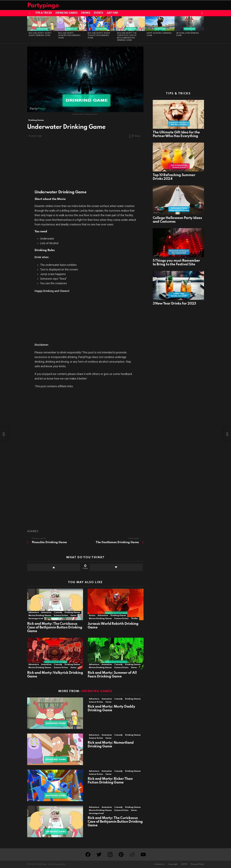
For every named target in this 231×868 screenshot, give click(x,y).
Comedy (58, 612)
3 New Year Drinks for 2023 (174, 304)
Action (92, 615)
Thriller (134, 619)
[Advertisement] (85, 162)
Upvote (54, 567)
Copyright (173, 864)
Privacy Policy (197, 864)
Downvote (116, 567)
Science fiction (61, 615)
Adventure (34, 612)
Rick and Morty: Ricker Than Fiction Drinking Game (99, 36)
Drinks (85, 13)
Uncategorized (36, 619)
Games (34, 531)
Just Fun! (112, 13)
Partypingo (43, 6)
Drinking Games (66, 13)
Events (98, 13)
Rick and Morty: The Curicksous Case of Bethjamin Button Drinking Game (55, 628)
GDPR (184, 864)
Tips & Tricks (44, 13)
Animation (46, 612)
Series (73, 615)
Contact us (159, 864)
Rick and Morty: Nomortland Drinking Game (69, 36)
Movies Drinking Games (40, 615)
